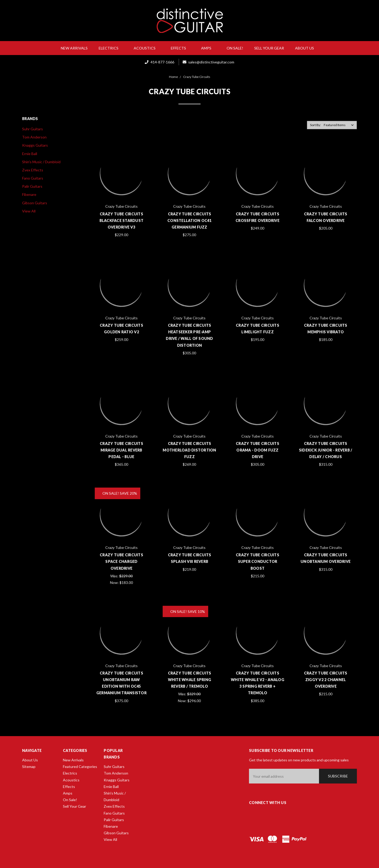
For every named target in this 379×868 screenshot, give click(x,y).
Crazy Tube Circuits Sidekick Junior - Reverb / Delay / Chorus (326, 450)
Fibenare (29, 194)
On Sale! (235, 48)
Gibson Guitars (35, 203)
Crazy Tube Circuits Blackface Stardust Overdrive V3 (122, 220)
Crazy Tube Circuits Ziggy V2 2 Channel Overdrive (326, 680)
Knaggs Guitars (35, 145)
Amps (208, 48)
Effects (181, 48)
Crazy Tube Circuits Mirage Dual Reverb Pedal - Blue (121, 450)
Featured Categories (80, 767)
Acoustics (147, 48)
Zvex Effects (33, 170)
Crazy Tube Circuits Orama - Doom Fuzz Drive (258, 450)
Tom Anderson (34, 137)
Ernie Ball (30, 154)
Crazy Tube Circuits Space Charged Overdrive (121, 561)
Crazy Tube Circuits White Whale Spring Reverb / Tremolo (190, 680)
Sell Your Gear (269, 48)
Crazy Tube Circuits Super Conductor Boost (258, 561)
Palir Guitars (32, 186)
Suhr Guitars (33, 129)
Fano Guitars (33, 178)
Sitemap (29, 767)
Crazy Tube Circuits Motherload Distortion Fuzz (189, 450)
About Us (307, 48)
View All (29, 211)
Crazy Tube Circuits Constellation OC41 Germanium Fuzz (189, 220)
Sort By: (315, 125)
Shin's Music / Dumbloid (41, 162)
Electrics (111, 48)
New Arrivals (74, 48)
